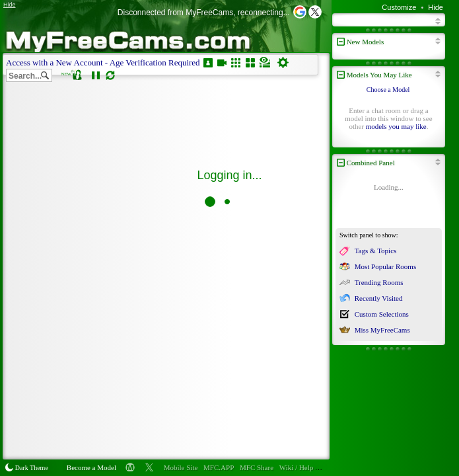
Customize (399, 7)
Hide (436, 7)
